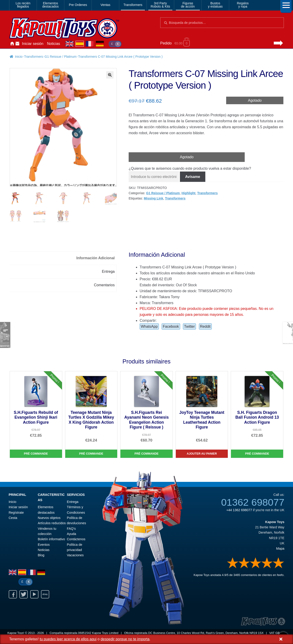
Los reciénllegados (23, 5)
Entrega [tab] (108, 272)
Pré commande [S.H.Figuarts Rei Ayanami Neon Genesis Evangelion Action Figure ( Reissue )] (146, 454)
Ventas (105, 5)
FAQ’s (71, 529)
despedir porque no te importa (125, 639)
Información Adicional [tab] (96, 258)
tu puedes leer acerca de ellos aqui (68, 639)
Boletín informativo (51, 540)
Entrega (73, 502)
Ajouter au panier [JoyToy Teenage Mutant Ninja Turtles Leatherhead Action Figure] (202, 454)
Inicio (12, 44)
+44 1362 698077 (239, 510)
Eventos (44, 545)
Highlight (189, 193)
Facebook (171, 327)
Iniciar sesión (33, 44)
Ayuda (72, 534)
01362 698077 (253, 503)
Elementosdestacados (51, 5)
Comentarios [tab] (104, 285)
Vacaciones (75, 555)
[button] (110, 75)
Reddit (205, 327)
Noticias (53, 44)
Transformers (133, 5)
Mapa (280, 549)
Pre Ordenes (78, 5)
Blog (41, 555)
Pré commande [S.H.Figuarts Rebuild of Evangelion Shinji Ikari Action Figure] (36, 454)
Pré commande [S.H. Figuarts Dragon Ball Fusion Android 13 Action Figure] (257, 454)
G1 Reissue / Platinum (61, 57)
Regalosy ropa (243, 5)
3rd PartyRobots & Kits (160, 5)
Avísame (193, 177)
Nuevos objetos (49, 518)
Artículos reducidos (52, 524)
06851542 (85, 633)
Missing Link (153, 198)
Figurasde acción (188, 5)
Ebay (45, 595)
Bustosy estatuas (215, 5)
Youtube (34, 595)
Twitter (189, 327)
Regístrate (16, 513)
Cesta (13, 518)
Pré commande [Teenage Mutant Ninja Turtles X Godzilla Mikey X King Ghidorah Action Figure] (91, 454)
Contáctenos (17, 44)
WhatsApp (149, 327)
